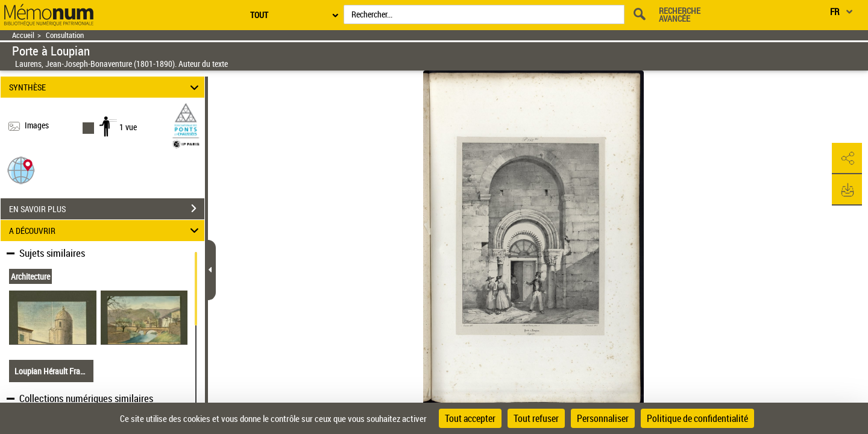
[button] (21, 170)
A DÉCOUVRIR (106, 231)
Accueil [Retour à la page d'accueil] (23, 35)
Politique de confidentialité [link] (697, 418)
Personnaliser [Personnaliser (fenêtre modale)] (603, 418)
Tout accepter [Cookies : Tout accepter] (470, 418)
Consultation (65, 35)
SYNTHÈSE (106, 87)
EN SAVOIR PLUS (107, 209)
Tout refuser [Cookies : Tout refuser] (536, 418)
